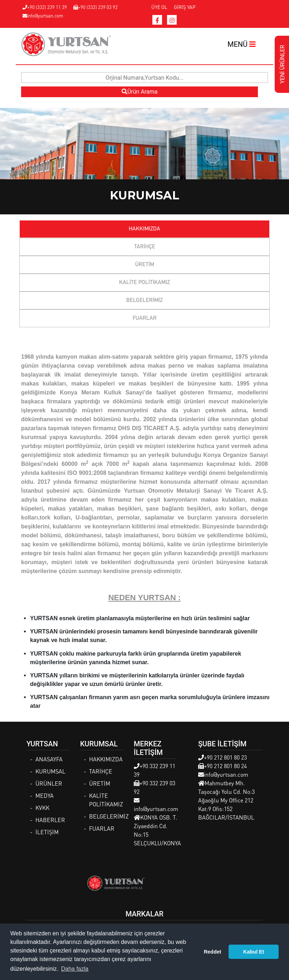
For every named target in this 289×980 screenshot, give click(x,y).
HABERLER (50, 820)
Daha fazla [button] (75, 969)
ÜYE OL (159, 7)
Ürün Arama (139, 92)
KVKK (42, 808)
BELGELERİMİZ (144, 300)
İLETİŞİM (47, 832)
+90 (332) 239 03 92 (95, 7)
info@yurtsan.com (43, 16)
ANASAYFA (49, 759)
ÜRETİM (145, 265)
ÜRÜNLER (49, 783)
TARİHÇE (145, 247)
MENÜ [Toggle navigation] (242, 44)
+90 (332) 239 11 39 (45, 7)
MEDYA (45, 795)
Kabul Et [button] (254, 952)
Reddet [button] (213, 952)
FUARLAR (145, 318)
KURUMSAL (50, 771)
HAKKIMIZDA (144, 229)
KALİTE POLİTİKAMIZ (144, 283)
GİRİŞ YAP (185, 7)
